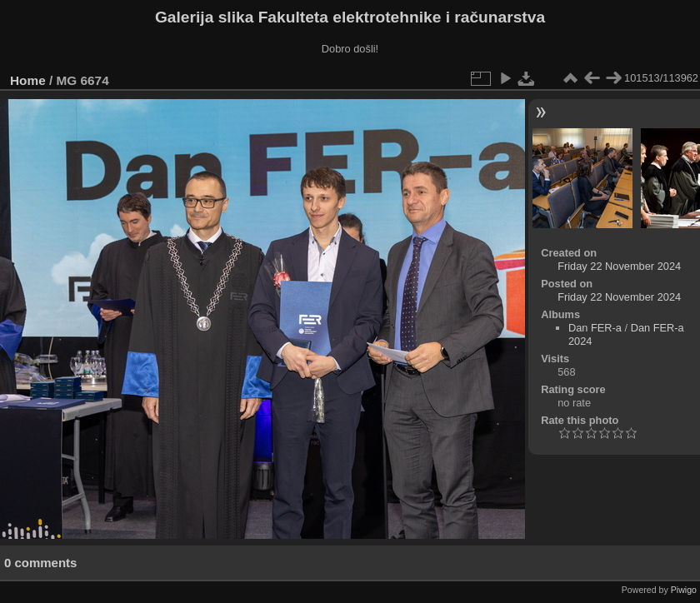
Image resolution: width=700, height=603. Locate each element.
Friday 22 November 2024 (619, 266)
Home (28, 80)
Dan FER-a (595, 328)
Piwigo (684, 590)
